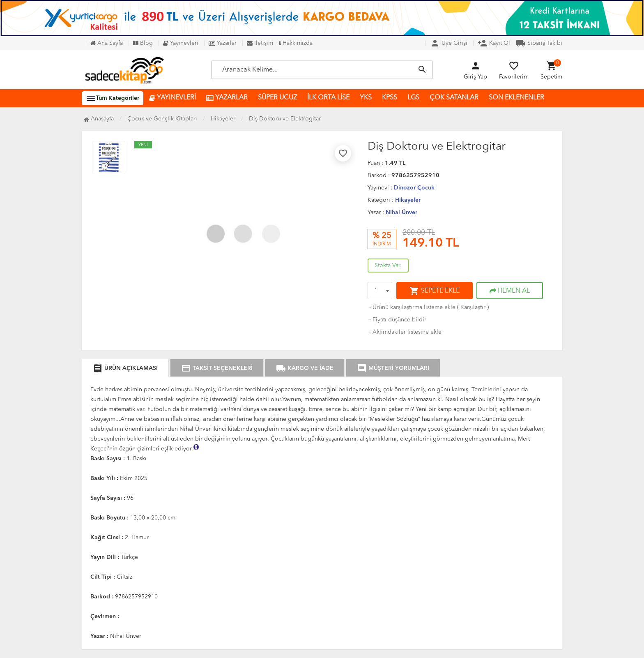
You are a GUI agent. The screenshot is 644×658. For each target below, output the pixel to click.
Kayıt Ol (494, 43)
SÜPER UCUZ (277, 98)
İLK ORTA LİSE (328, 98)
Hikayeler (408, 200)
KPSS (390, 98)
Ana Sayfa (107, 43)
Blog (143, 43)
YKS (366, 98)
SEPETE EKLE (435, 291)
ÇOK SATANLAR (454, 98)
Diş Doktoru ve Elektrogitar (285, 119)
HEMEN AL (510, 291)
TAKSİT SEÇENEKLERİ (217, 368)
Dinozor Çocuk (414, 188)
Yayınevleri (181, 43)
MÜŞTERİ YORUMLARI (393, 368)
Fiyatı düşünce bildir (397, 320)
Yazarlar (223, 43)
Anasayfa (99, 119)
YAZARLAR (227, 98)
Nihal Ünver (401, 212)
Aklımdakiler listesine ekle (405, 332)
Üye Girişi (449, 43)
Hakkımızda (296, 43)
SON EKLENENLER (516, 98)
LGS (413, 98)
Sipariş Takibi (539, 43)
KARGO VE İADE (305, 368)
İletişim (260, 43)
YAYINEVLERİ (172, 98)
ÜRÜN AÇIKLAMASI (125, 368)
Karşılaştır (473, 307)
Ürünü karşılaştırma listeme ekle (412, 307)
